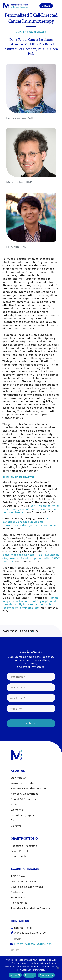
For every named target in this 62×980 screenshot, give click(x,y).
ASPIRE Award (20, 876)
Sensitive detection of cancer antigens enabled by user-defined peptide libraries (31, 509)
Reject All (30, 975)
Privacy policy (46, 975)
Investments (19, 856)
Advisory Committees (25, 794)
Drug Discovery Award (26, 881)
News (14, 804)
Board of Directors (23, 799)
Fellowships (18, 897)
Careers (16, 826)
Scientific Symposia (24, 815)
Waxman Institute (22, 783)
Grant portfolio (21, 851)
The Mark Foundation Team (29, 788)
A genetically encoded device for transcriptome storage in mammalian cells (31, 522)
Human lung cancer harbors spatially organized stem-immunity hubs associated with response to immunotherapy (30, 603)
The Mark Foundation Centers (30, 908)
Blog (14, 820)
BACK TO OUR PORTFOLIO (20, 631)
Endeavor (17, 892)
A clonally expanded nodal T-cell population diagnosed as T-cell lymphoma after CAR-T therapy (31, 556)
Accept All (15, 975)
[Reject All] (58, 968)
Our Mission (19, 778)
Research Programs (24, 845)
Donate (46, 6)
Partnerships (19, 903)
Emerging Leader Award (27, 887)
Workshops (18, 810)
